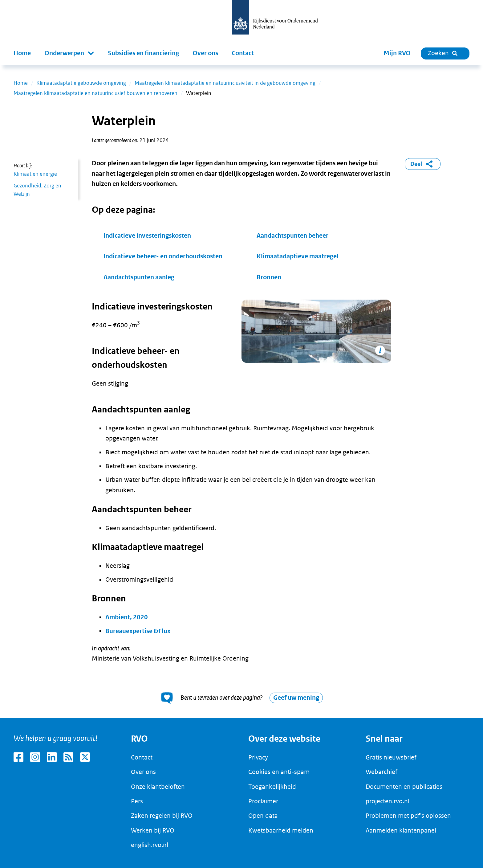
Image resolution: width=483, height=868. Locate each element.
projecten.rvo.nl (388, 801)
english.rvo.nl (150, 845)
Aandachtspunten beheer (292, 236)
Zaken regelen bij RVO (162, 816)
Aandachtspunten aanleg (140, 277)
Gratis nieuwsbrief (391, 757)
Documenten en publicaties (404, 787)
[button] (69, 53)
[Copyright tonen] (380, 350)
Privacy (258, 757)
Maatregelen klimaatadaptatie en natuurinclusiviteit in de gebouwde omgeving (225, 83)
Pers (137, 801)
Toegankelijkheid (272, 787)
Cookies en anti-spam (279, 772)
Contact (243, 53)
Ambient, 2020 (127, 617)
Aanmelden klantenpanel (401, 830)
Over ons (205, 53)
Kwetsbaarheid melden (281, 830)
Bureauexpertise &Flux (138, 631)
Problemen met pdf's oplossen (408, 816)
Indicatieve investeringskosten (147, 236)
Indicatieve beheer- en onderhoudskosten (163, 256)
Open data (263, 816)
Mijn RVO (397, 53)
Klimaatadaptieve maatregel (298, 256)
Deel (423, 164)
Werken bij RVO (153, 830)
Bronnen (269, 277)
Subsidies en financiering (143, 53)
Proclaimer (263, 801)
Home (22, 53)
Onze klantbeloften (158, 787)
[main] (241, 392)
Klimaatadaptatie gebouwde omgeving (81, 83)
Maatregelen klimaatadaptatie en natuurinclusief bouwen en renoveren (95, 93)
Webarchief (382, 772)
